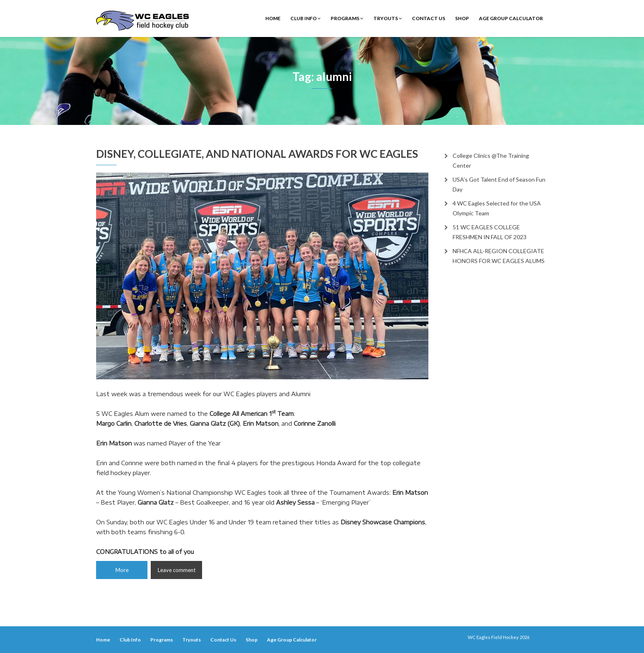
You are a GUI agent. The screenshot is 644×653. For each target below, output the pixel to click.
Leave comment (177, 570)
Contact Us (429, 18)
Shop (462, 18)
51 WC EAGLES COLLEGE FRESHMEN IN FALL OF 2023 (490, 232)
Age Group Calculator (511, 18)
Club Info (306, 18)
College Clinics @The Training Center (491, 160)
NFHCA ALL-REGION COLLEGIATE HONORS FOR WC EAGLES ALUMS (499, 256)
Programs (347, 18)
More (122, 570)
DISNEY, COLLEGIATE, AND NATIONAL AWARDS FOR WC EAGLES (257, 154)
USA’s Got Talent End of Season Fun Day (499, 184)
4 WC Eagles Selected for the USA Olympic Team (497, 208)
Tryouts (388, 18)
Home (273, 18)
